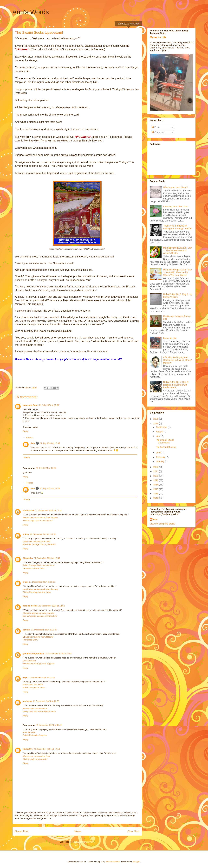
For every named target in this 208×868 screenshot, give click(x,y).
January (160, 461)
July (158, 436)
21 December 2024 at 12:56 (46, 701)
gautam (26, 630)
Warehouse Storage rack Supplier (39, 664)
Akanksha (28, 558)
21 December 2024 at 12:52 (52, 606)
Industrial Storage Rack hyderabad (39, 544)
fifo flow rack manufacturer (35, 708)
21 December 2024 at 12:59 (47, 749)
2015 (156, 498)
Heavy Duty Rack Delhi (34, 568)
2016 (156, 494)
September (162, 427)
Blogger (136, 862)
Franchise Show (30, 640)
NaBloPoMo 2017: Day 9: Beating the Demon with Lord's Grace (176, 385)
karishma (27, 701)
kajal (25, 677)
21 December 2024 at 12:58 (49, 725)
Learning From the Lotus (176, 207)
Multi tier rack (29, 732)
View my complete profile (162, 524)
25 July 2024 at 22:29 (50, 488)
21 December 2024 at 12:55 (42, 677)
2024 (156, 423)
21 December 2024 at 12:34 (49, 510)
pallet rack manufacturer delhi (37, 541)
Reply (25, 431)
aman (26, 582)
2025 (156, 419)
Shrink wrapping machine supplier (39, 613)
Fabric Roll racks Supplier (35, 735)
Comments (159, 132)
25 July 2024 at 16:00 (46, 468)
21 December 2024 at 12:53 (44, 630)
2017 (156, 489)
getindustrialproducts (34, 654)
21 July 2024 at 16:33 (50, 443)
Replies (29, 438)
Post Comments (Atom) (84, 842)
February (161, 457)
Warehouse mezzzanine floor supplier (40, 518)
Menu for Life (158, 37)
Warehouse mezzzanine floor (36, 756)
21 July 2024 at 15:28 (49, 405)
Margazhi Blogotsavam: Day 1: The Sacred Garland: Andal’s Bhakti (178, 250)
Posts (156, 127)
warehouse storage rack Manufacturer (41, 589)
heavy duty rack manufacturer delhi (39, 711)
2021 (156, 471)
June (159, 453)
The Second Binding (166, 447)
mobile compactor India (34, 688)
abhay (26, 534)
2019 (156, 480)
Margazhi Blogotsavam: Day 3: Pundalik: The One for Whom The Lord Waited (178, 272)
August (160, 432)
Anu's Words (31, 12)
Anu (33, 443)
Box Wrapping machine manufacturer (40, 616)
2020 (156, 476)
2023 (156, 467)
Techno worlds (30, 606)
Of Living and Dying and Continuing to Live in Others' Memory (178, 360)
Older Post (133, 831)
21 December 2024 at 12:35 (43, 534)
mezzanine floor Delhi (33, 684)
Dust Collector (29, 661)
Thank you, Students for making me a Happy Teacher (178, 227)
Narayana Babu (30, 405)
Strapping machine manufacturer (38, 637)
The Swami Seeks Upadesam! (165, 441)
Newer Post (22, 831)
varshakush (29, 510)
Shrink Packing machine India (37, 592)
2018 (156, 485)
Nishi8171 (28, 749)
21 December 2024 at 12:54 (59, 654)
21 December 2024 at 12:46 (47, 558)
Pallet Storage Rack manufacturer (39, 565)
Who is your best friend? (176, 187)
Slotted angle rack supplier (35, 759)
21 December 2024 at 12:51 (42, 582)
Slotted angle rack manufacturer (38, 521)
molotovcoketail (113, 862)
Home (78, 831)
